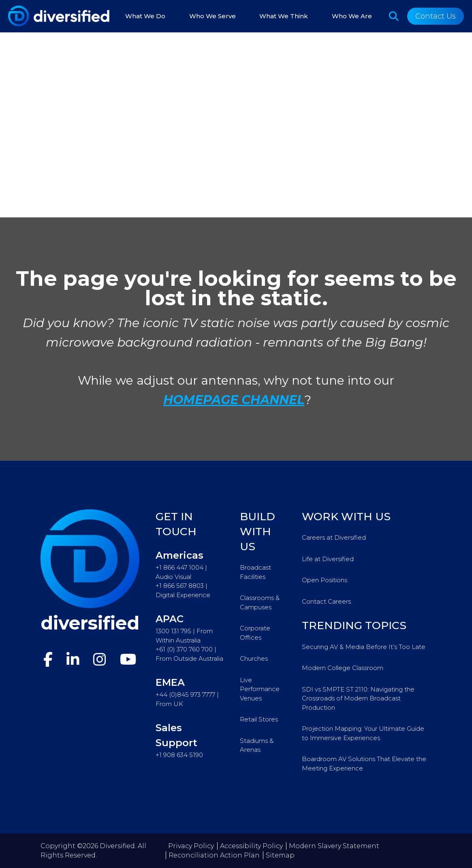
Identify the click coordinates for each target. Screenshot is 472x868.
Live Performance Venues (260, 689)
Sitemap (280, 855)
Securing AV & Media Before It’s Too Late (364, 647)
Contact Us (436, 16)
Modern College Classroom (343, 668)
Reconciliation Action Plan (214, 855)
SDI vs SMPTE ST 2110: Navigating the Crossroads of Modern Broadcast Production (358, 698)
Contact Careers (326, 601)
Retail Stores (259, 719)
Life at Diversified (328, 559)
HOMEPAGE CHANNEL (234, 400)
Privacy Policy (191, 846)
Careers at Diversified (334, 537)
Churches (254, 658)
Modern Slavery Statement (334, 846)
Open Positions (325, 580)
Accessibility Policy (251, 846)
